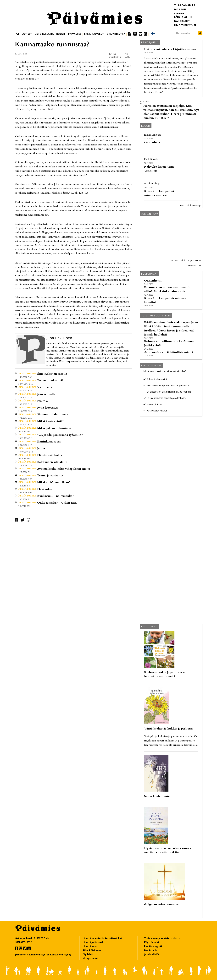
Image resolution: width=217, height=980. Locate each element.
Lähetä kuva (194, 265)
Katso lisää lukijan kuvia (186, 261)
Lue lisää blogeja (191, 206)
